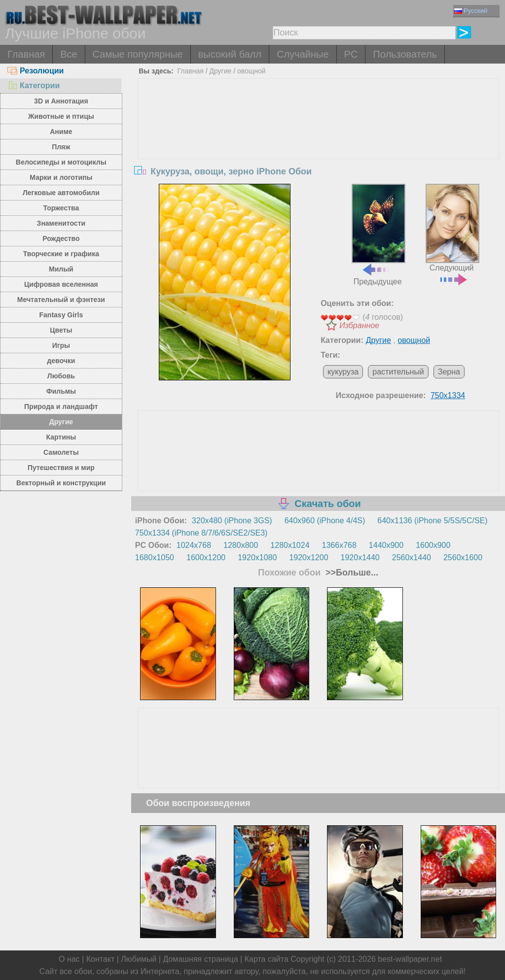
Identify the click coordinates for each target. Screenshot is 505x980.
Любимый (139, 959)
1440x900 (386, 545)
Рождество (61, 238)
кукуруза (343, 372)
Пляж (61, 147)
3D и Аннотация (61, 101)
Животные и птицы (61, 116)
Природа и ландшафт (61, 406)
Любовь (61, 376)
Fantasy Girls (61, 315)
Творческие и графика (61, 254)
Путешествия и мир (61, 468)
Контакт (101, 959)
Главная (26, 54)
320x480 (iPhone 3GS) (232, 521)
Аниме (61, 132)
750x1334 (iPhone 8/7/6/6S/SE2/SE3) (201, 533)
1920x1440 (360, 558)
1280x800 (241, 545)
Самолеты (61, 452)
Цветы (61, 330)
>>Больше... (351, 573)
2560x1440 (412, 558)
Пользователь (405, 54)
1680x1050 (155, 558)
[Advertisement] (318, 153)
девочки (61, 361)
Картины (61, 437)
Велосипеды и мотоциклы (61, 162)
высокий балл (230, 54)
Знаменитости (61, 223)
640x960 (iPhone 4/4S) (325, 521)
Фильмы (61, 391)
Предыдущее (379, 235)
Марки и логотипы (61, 177)
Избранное (359, 325)
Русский (471, 11)
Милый (61, 269)
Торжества (61, 208)
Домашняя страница (200, 959)
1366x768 (339, 545)
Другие (61, 422)
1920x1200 (308, 558)
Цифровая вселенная (61, 284)
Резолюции (36, 71)
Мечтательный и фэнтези (61, 300)
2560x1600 (463, 558)
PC (351, 54)
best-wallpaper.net (410, 959)
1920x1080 (257, 558)
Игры (61, 345)
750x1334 (448, 395)
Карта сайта (267, 959)
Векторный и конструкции (61, 483)
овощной (252, 71)
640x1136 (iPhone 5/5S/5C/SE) (432, 521)
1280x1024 (290, 545)
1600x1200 (206, 558)
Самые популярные (138, 54)
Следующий (452, 234)
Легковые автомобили (61, 193)
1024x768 (194, 545)
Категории (34, 85)
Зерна (449, 372)
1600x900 (433, 545)
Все (69, 54)
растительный (398, 372)
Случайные (303, 54)
